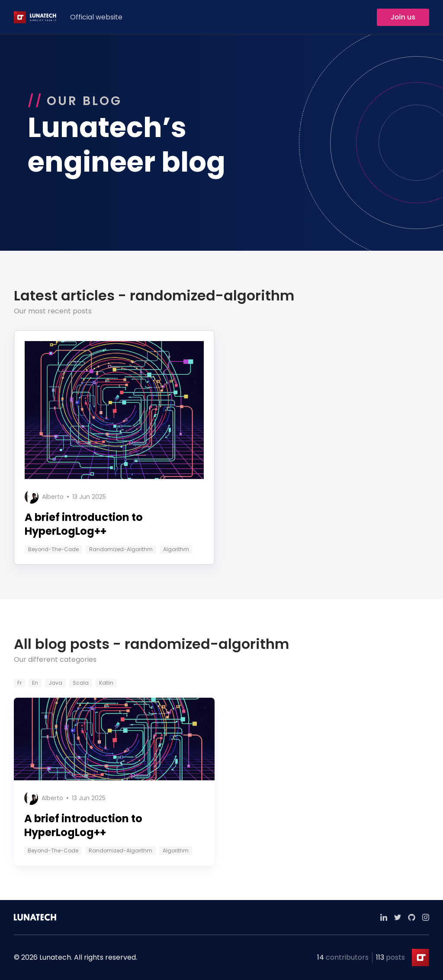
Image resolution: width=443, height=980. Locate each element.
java (55, 683)
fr (19, 683)
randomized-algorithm (121, 549)
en (35, 683)
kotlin (106, 683)
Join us (403, 17)
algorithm (176, 549)
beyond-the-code (53, 549)
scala (81, 683)
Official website (96, 17)
